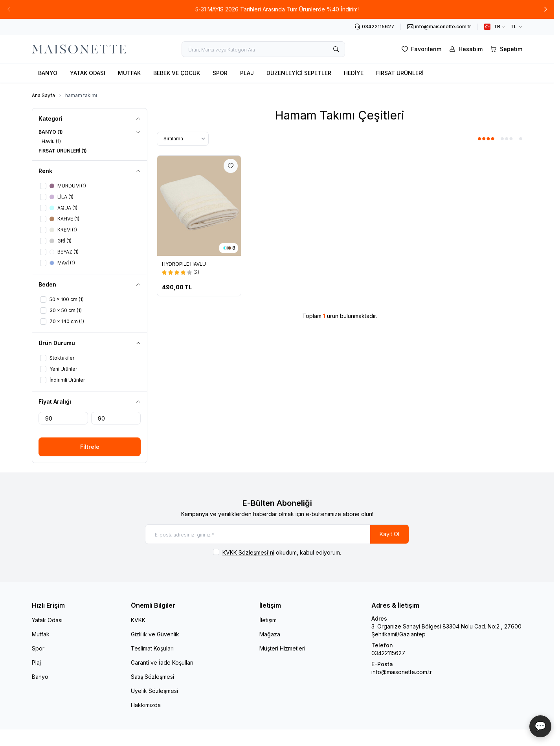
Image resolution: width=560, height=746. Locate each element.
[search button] (336, 49)
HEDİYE (354, 73)
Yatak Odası (47, 620)
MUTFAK (129, 73)
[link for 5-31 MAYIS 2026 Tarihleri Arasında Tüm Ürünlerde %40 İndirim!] (277, 9)
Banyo (40, 677)
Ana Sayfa (43, 95)
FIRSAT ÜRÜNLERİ (400, 73)
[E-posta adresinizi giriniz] (277, 534)
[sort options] (183, 139)
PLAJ (247, 73)
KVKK (138, 620)
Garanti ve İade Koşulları (162, 662)
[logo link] (79, 49)
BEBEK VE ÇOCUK (177, 73)
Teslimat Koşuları (152, 648)
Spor (38, 648)
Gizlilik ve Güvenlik (155, 634)
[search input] (263, 49)
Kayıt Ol (389, 534)
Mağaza (270, 634)
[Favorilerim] (421, 49)
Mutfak (41, 634)
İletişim (268, 620)
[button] (9, 9)
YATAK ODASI (88, 73)
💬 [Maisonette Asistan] (540, 726)
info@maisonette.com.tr (402, 672)
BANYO (48, 73)
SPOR (220, 73)
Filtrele (90, 447)
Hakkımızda (146, 705)
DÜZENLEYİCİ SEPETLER (299, 73)
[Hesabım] (465, 49)
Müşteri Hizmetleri (282, 648)
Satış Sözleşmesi (152, 677)
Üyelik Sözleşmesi (154, 691)
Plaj (36, 662)
